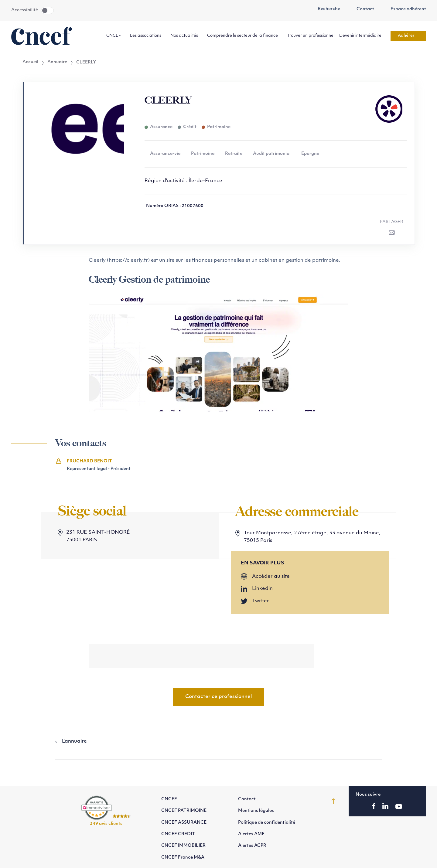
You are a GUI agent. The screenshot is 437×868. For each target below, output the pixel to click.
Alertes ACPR (252, 846)
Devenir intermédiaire (362, 36)
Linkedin (262, 589)
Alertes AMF (251, 834)
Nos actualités (186, 36)
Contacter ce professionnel (218, 697)
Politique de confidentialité (267, 823)
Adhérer (408, 36)
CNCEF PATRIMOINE (184, 811)
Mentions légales (256, 811)
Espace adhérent (405, 9)
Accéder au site (271, 577)
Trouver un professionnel (311, 36)
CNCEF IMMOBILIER (183, 846)
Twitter (261, 601)
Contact (362, 9)
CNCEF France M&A (183, 858)
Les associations (148, 36)
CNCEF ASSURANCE (184, 823)
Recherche (326, 9)
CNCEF (116, 36)
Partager (392, 222)
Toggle (47, 10)
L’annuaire (74, 741)
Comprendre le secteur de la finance (245, 36)
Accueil (30, 62)
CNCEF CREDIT (178, 834)
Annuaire (57, 62)
